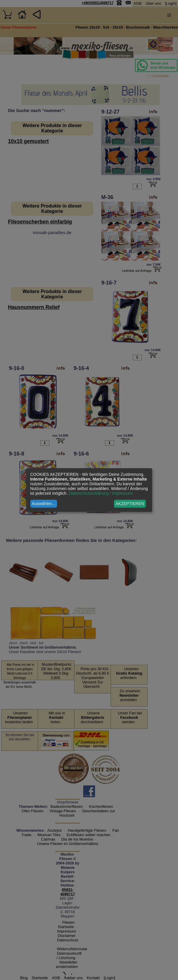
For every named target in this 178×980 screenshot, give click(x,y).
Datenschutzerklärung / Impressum (100, 493)
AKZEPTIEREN (130, 504)
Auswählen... (44, 504)
